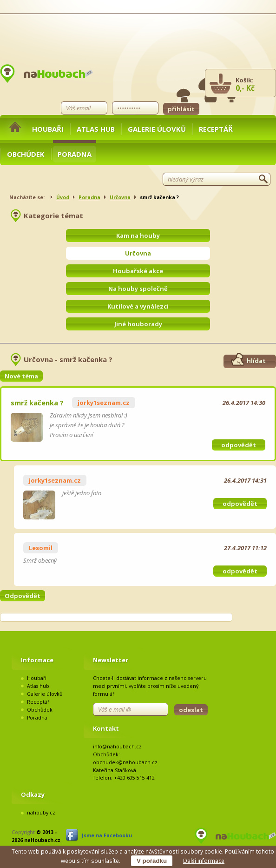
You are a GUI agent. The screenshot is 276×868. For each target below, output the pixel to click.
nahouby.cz (41, 813)
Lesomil (41, 548)
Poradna (75, 154)
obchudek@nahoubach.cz (125, 762)
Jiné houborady (138, 324)
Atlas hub (96, 129)
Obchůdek (26, 154)
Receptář (216, 129)
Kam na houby (138, 236)
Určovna (120, 197)
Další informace (204, 861)
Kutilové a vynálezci (138, 306)
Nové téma (21, 376)
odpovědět (239, 445)
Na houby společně (138, 289)
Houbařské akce (138, 271)
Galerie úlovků (157, 129)
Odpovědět (23, 596)
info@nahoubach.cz (117, 747)
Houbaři (48, 129)
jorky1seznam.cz (104, 403)
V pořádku (152, 861)
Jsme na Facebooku (107, 835)
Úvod (63, 197)
